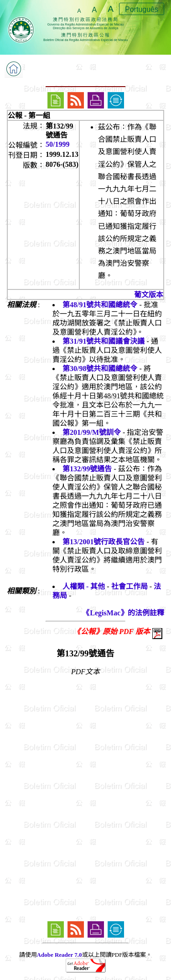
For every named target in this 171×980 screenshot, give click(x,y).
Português (142, 9)
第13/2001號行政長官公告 (104, 542)
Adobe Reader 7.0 (60, 955)
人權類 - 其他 (84, 586)
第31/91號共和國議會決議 (104, 341)
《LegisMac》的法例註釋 (123, 613)
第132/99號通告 (87, 469)
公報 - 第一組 (29, 116)
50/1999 (57, 144)
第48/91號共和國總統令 (100, 305)
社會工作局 (130, 586)
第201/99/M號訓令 (92, 432)
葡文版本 (149, 295)
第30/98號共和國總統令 (100, 369)
